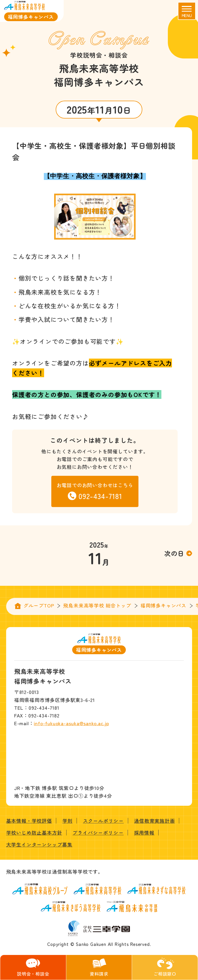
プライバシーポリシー (98, 832)
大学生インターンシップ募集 (39, 844)
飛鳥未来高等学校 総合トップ (97, 605)
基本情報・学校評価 (29, 821)
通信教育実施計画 (154, 821)
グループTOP (39, 605)
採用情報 (144, 832)
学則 (68, 821)
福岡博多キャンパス (163, 605)
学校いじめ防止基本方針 (34, 832)
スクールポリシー (103, 821)
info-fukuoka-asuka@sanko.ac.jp (71, 723)
